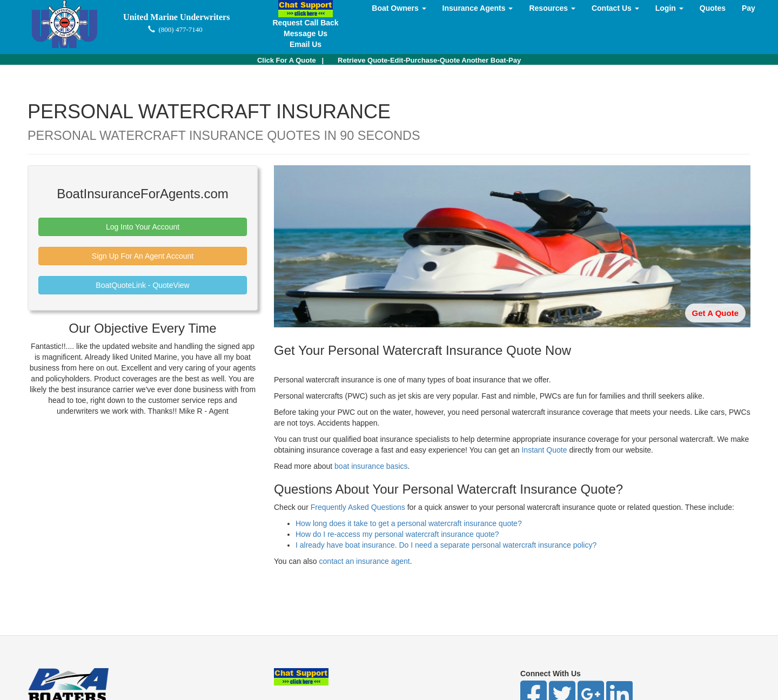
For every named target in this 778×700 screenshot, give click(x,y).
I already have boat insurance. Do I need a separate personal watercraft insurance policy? (446, 545)
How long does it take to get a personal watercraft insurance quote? (409, 523)
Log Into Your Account (143, 227)
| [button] (290, 60)
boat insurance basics (371, 466)
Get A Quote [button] (715, 313)
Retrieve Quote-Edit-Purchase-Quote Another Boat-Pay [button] (429, 60)
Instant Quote (544, 450)
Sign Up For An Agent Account (143, 256)
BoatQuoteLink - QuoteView (142, 285)
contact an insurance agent (365, 561)
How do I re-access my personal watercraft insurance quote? (397, 534)
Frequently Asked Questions (358, 507)
